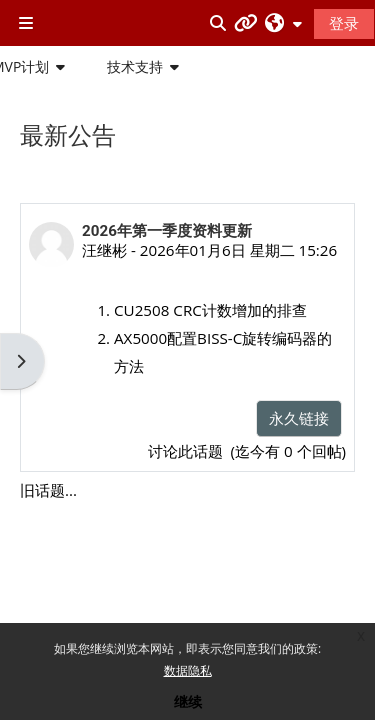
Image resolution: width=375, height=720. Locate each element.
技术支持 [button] (135, 66)
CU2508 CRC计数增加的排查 (210, 310)
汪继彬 (104, 250)
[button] (283, 23)
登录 (344, 23)
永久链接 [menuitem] (299, 418)
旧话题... (48, 490)
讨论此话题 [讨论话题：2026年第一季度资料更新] (187, 451)
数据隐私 (188, 670)
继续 (188, 701)
